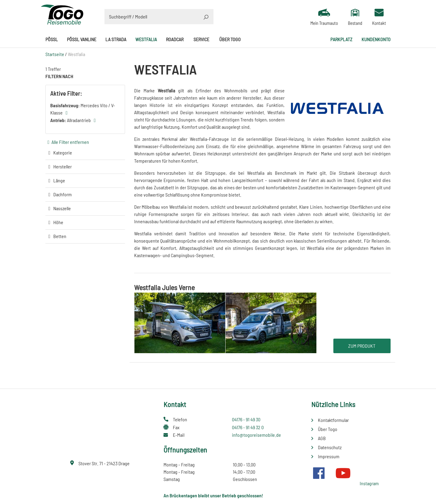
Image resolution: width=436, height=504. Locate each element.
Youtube (343, 473)
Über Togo (230, 39)
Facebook (319, 473)
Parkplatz (341, 39)
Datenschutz (330, 447)
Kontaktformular (333, 420)
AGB (322, 438)
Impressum (329, 456)
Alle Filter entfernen (70, 142)
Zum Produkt (362, 346)
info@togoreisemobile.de (256, 435)
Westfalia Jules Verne (164, 287)
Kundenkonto (376, 39)
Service (201, 39)
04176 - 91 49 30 (246, 419)
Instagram (369, 483)
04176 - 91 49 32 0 (248, 427)
